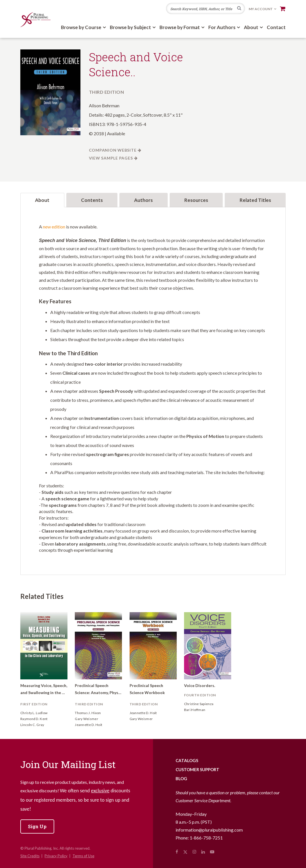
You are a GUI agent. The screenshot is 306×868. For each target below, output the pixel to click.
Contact (276, 27)
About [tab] (42, 200)
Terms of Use (83, 856)
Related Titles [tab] (255, 200)
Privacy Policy (56, 856)
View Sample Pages (111, 158)
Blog (181, 778)
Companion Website (113, 150)
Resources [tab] (196, 200)
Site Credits (30, 856)
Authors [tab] (143, 200)
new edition (54, 227)
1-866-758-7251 (206, 838)
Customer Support (197, 769)
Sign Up (37, 826)
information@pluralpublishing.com (209, 830)
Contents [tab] (92, 200)
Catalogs (187, 760)
